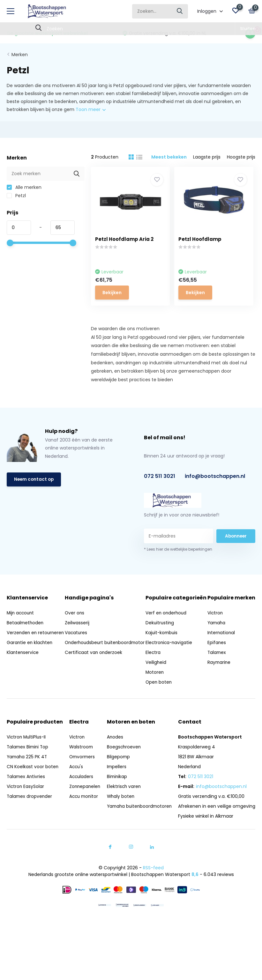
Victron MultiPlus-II (27, 747)
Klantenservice (23, 661)
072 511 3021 (160, 478)
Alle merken (24, 186)
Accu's (75, 777)
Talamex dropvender (30, 806)
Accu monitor (83, 806)
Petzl (16, 194)
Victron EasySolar (26, 797)
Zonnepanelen (84, 797)
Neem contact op (35, 482)
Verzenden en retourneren (22, 638)
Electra (155, 663)
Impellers (115, 777)
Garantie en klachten (30, 651)
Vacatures (77, 635)
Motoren (157, 682)
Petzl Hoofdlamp (204, 238)
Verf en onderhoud (168, 623)
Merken (20, 53)
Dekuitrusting (162, 633)
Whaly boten (120, 806)
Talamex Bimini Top (29, 757)
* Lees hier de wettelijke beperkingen (178, 551)
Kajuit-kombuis (164, 643)
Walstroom (80, 757)
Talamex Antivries (26, 787)
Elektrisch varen (123, 797)
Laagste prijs (207, 156)
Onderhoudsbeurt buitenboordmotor (86, 648)
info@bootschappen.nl (215, 478)
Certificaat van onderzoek (94, 661)
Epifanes (217, 653)
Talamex (217, 663)
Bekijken (114, 291)
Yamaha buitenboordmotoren (139, 816)
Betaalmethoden (26, 625)
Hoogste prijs (241, 156)
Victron (216, 623)
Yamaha (217, 633)
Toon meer (91, 108)
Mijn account (21, 615)
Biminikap (116, 787)
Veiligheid (158, 672)
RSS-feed (153, 878)
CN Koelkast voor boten (33, 777)
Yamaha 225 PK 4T (28, 767)
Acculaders (80, 787)
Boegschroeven (123, 757)
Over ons (75, 615)
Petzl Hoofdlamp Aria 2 (127, 238)
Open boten (161, 692)
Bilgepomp (117, 767)
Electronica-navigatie (172, 653)
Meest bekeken (169, 156)
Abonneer (236, 538)
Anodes (114, 747)
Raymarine (220, 672)
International (222, 643)
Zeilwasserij (77, 625)
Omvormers (82, 767)
